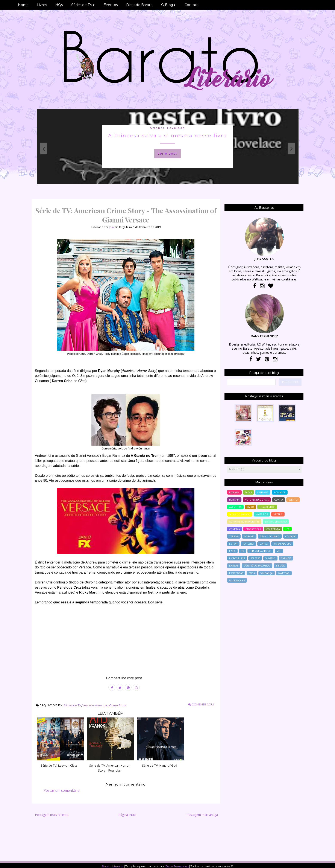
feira (252, 573)
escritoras (236, 573)
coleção (291, 536)
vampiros (262, 514)
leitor (233, 544)
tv (243, 551)
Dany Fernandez (177, 866)
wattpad (284, 573)
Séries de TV (83, 5)
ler (287, 529)
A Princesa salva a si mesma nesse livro (168, 136)
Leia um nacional (260, 551)
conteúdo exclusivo (257, 566)
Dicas (248, 492)
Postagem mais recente (52, 815)
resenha (234, 492)
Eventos (111, 5)
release (255, 558)
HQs (59, 5)
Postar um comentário (62, 790)
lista (232, 551)
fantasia (263, 492)
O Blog (169, 5)
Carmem (286, 558)
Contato (192, 5)
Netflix (278, 514)
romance (280, 492)
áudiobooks (237, 580)
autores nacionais (257, 500)
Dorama (249, 536)
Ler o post (167, 154)
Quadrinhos (267, 507)
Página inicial (127, 815)
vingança (267, 573)
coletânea (273, 529)
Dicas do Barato (139, 5)
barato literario (276, 522)
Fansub (234, 566)
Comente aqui (201, 704)
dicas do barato (240, 514)
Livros (42, 5)
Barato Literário (113, 866)
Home (23, 5)
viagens (270, 558)
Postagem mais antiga (202, 815)
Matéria (234, 500)
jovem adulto (282, 544)
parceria (248, 544)
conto (279, 500)
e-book (280, 566)
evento (293, 500)
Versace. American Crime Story (104, 705)
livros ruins (237, 558)
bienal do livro (270, 536)
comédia (235, 529)
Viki (279, 551)
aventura (235, 507)
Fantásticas (253, 529)
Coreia (264, 544)
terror (234, 536)
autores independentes (244, 522)
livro (250, 507)
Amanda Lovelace (167, 128)
